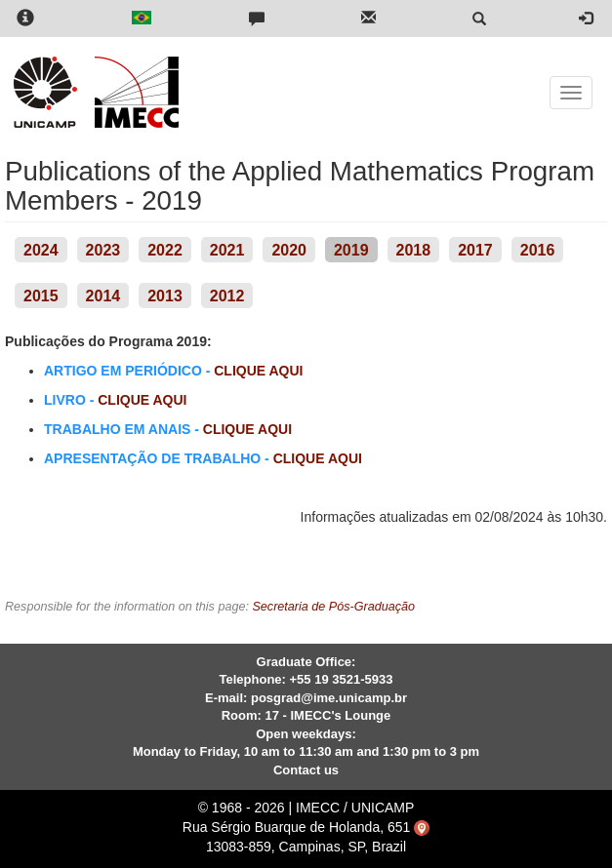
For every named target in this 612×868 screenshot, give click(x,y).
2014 (103, 296)
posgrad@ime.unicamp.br (329, 698)
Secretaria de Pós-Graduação (333, 607)
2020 (289, 250)
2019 (351, 250)
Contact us (306, 770)
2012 (227, 296)
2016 (538, 250)
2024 (41, 250)
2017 (475, 250)
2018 (414, 250)
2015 (41, 296)
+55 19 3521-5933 (342, 679)
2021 (227, 250)
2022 (165, 250)
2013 (165, 296)
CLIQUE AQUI (258, 371)
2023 (103, 250)
